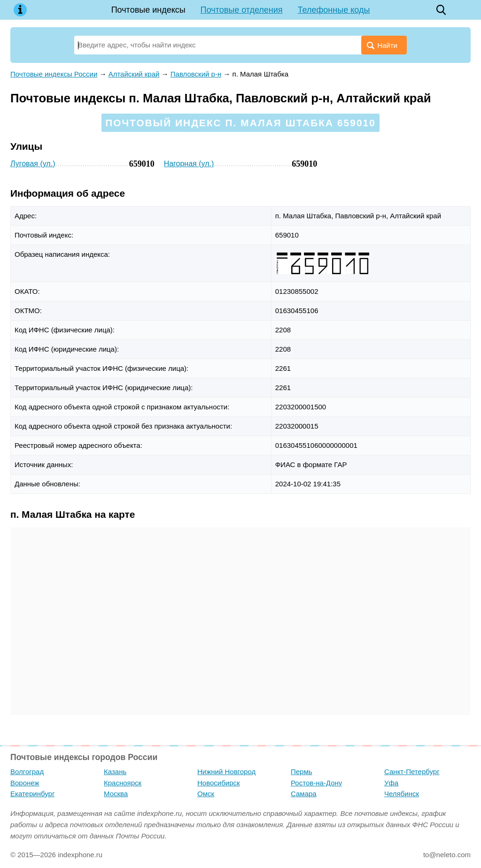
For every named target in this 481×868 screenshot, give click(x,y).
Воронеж (25, 783)
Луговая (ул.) (33, 164)
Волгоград (27, 772)
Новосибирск (219, 783)
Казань (115, 772)
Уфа (391, 783)
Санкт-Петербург (412, 772)
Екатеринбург (32, 794)
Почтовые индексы (148, 10)
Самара (304, 794)
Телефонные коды (334, 10)
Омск (206, 794)
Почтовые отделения (242, 10)
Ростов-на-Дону (316, 783)
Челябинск (402, 794)
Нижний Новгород (226, 772)
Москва (116, 794)
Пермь (302, 772)
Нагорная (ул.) (189, 164)
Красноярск (123, 783)
